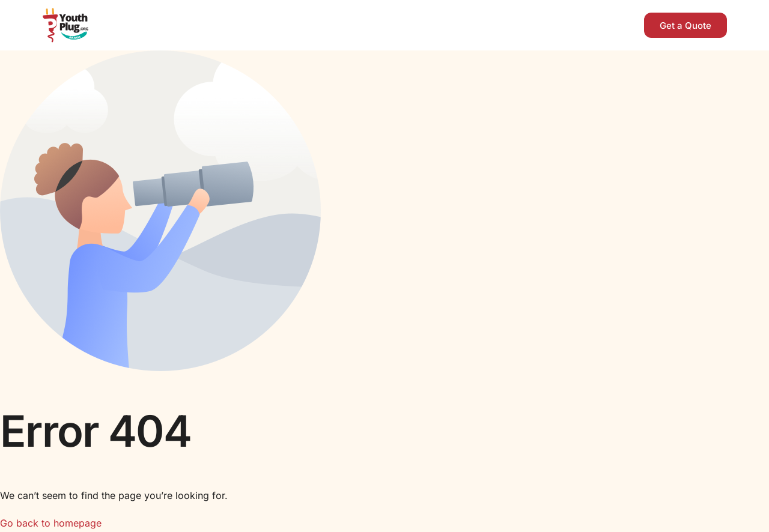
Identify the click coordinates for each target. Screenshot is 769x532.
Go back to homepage (51, 523)
